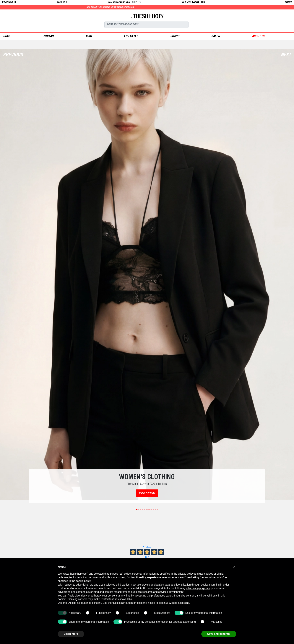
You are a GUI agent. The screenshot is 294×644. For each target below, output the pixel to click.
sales (216, 36)
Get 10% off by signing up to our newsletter (131, 7)
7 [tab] (148, 510)
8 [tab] (150, 510)
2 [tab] (139, 510)
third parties (123, 585)
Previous (13, 55)
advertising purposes (198, 588)
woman (48, 36)
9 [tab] (152, 510)
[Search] (146, 25)
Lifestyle (131, 36)
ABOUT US (259, 36)
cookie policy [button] (83, 581)
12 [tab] (157, 510)
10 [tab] (154, 510)
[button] (234, 567)
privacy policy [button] (186, 574)
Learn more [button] (71, 634)
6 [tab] (146, 510)
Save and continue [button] (219, 634)
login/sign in (9, 2)
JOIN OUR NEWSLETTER (193, 2)
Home (7, 36)
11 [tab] (155, 510)
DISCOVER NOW (147, 493)
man (89, 36)
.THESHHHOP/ (147, 17)
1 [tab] (137, 510)
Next (286, 55)
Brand (175, 36)
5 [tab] (144, 510)
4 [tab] (142, 510)
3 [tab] (141, 510)
